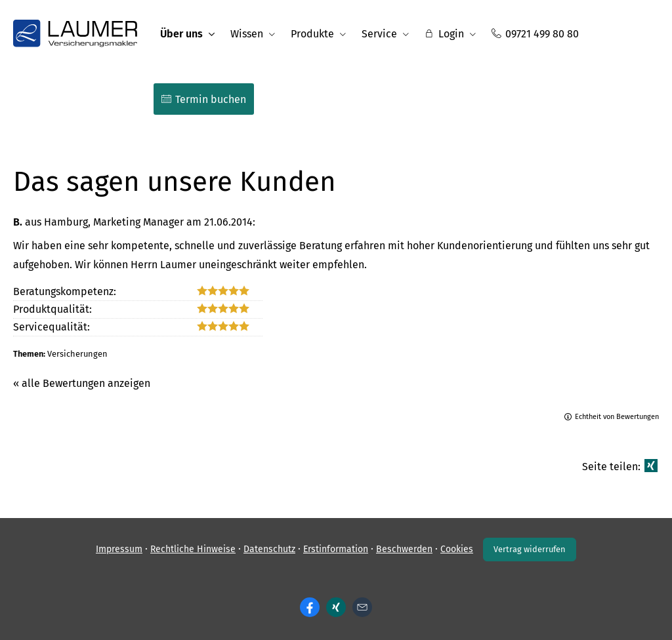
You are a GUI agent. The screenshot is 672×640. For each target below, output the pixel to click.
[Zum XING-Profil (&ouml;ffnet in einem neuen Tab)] (336, 607)
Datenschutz (269, 549)
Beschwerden (404, 549)
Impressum (119, 549)
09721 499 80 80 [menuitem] (535, 34)
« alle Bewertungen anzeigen (82, 383)
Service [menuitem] (379, 34)
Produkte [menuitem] (312, 34)
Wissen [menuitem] (247, 34)
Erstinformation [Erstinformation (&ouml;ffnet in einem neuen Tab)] (336, 549)
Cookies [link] (457, 549)
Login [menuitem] (444, 34)
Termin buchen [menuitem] (204, 99)
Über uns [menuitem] (181, 34)
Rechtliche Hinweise (193, 549)
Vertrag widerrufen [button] (530, 549)
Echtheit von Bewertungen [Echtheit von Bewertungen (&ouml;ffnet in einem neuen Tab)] (617, 417)
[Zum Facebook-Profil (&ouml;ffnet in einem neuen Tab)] (310, 607)
